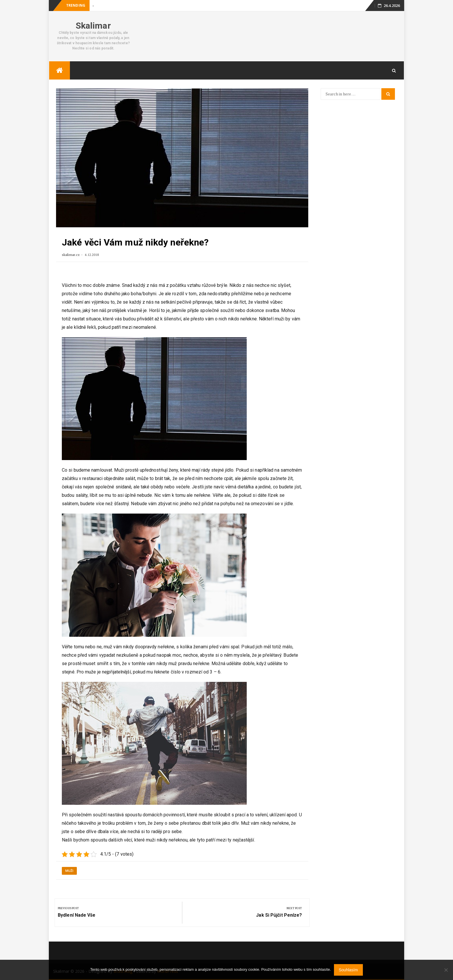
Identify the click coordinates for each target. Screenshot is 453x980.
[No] (446, 970)
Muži (69, 871)
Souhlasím (348, 970)
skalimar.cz (71, 255)
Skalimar (93, 26)
